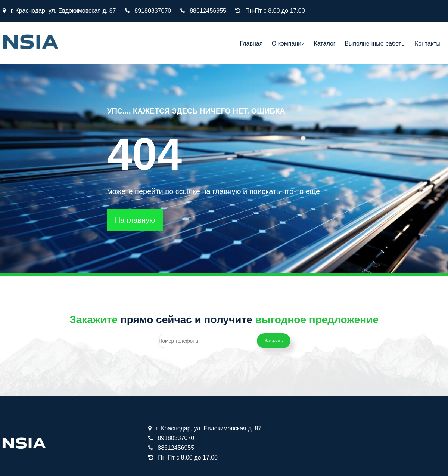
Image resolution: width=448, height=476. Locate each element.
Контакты (428, 44)
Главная (251, 44)
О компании (288, 44)
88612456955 (208, 11)
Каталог (325, 44)
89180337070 (153, 11)
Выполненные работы (375, 44)
